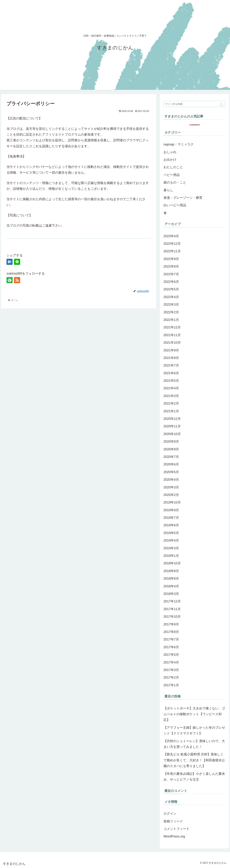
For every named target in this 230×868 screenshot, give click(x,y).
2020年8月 (171, 449)
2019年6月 (171, 525)
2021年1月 (171, 411)
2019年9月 (171, 510)
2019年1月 (171, 556)
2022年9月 (171, 259)
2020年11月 (172, 426)
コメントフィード (176, 829)
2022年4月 (171, 297)
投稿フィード (173, 821)
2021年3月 (171, 396)
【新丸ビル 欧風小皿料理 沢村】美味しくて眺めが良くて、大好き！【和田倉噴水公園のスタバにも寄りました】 (194, 760)
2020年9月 (171, 442)
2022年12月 (172, 244)
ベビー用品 (172, 175)
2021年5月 (171, 381)
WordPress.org (174, 836)
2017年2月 (171, 677)
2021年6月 (171, 373)
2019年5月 (171, 533)
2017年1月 (171, 685)
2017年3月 (171, 670)
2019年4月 (171, 540)
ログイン (170, 814)
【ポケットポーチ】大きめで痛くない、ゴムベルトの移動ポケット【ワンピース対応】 (194, 714)
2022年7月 (171, 274)
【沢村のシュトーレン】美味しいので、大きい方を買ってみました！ (194, 744)
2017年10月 (172, 617)
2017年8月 (171, 632)
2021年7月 (171, 365)
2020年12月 (172, 419)
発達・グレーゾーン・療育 (183, 198)
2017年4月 (171, 662)
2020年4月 (171, 480)
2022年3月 (171, 305)
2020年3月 (171, 487)
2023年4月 (171, 236)
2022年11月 (172, 251)
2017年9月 (171, 624)
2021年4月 (171, 388)
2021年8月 (171, 358)
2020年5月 (171, 472)
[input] (194, 104)
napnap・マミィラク (179, 144)
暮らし (168, 190)
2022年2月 (171, 312)
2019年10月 (172, 502)
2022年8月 (171, 266)
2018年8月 (171, 579)
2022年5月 (171, 289)
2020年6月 (171, 464)
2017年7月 (171, 639)
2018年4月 (171, 586)
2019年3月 (171, 548)
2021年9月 (171, 350)
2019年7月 (171, 518)
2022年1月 (171, 320)
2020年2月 (171, 495)
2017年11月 (172, 609)
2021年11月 (172, 335)
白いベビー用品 (175, 205)
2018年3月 (171, 594)
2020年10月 (172, 434)
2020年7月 (171, 457)
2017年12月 (172, 601)
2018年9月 (171, 571)
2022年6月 (171, 282)
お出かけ (170, 160)
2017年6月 (171, 647)
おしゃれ (170, 152)
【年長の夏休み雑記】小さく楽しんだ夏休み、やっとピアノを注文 (194, 777)
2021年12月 (172, 327)
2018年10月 (172, 563)
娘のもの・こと (175, 182)
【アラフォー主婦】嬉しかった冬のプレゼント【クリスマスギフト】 (194, 730)
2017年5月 (171, 655)
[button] (221, 105)
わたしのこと (173, 167)
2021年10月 (172, 343)
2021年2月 (171, 403)
